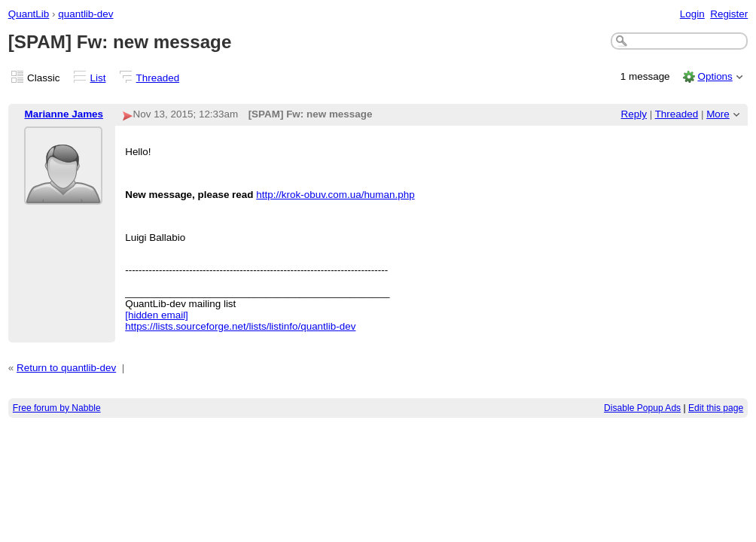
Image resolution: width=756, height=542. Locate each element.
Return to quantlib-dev (66, 368)
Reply (634, 114)
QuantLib (29, 14)
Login (692, 14)
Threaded (158, 78)
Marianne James (64, 114)
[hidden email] (157, 315)
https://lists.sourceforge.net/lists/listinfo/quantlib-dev (240, 326)
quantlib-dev (85, 14)
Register (729, 14)
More (718, 114)
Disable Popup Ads (642, 408)
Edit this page (716, 408)
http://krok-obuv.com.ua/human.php (335, 195)
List (98, 78)
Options (715, 76)
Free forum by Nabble (57, 408)
